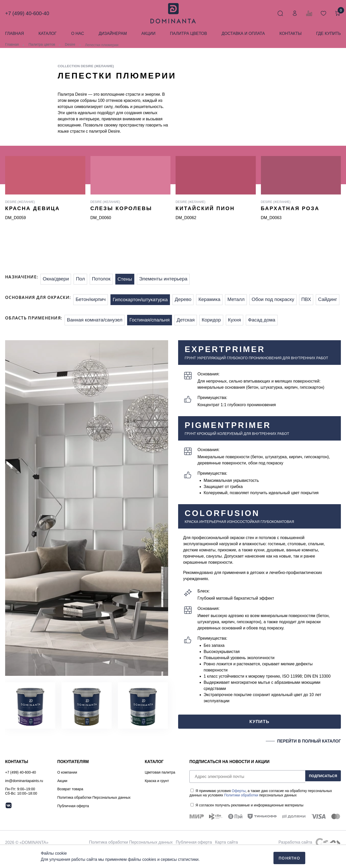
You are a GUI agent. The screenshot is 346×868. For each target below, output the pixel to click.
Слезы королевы (121, 208)
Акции (149, 33)
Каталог (48, 33)
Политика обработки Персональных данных (94, 811)
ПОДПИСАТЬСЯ (320, 790)
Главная (14, 33)
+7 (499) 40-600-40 (27, 13)
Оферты (239, 805)
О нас (78, 33)
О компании (67, 786)
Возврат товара (70, 803)
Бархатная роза (290, 208)
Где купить (328, 33)
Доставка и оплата (243, 33)
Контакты (290, 33)
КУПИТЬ (259, 734)
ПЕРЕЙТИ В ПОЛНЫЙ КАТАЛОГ (309, 755)
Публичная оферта (73, 820)
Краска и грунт (157, 794)
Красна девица (33, 208)
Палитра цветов (188, 33)
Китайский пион (205, 208)
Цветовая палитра (160, 786)
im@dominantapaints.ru (24, 794)
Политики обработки (241, 809)
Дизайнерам (113, 33)
